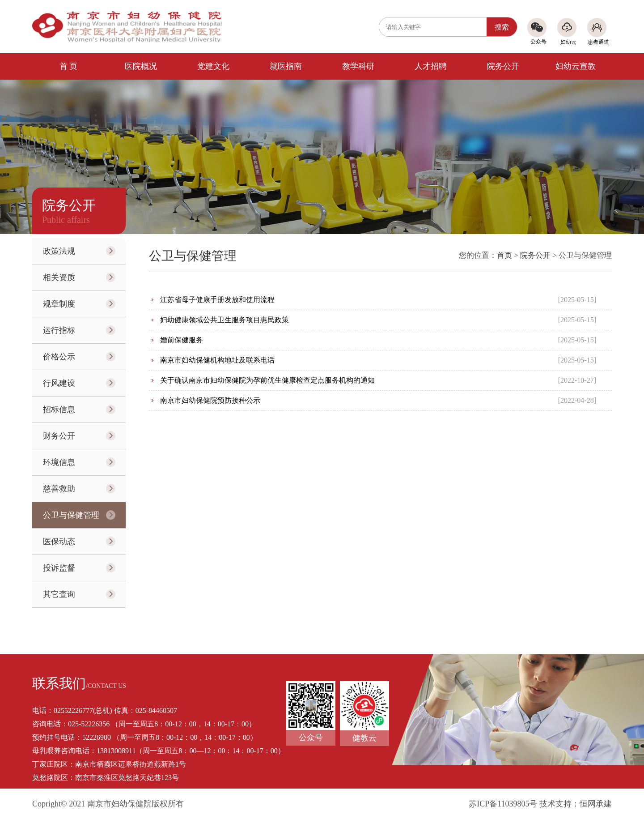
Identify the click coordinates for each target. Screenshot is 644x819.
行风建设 (59, 383)
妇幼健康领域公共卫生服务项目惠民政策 (225, 320)
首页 (504, 255)
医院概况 (141, 66)
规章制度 (59, 304)
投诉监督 (59, 568)
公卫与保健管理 (71, 515)
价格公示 (59, 357)
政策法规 (59, 251)
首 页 (69, 66)
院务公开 (503, 66)
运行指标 (59, 330)
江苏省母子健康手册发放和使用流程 (217, 300)
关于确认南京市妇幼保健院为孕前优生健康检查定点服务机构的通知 (267, 380)
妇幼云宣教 (576, 66)
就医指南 (286, 66)
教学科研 (358, 66)
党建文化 (213, 66)
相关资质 (59, 277)
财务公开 (59, 436)
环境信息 (59, 462)
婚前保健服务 (182, 340)
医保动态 (59, 542)
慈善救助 (59, 489)
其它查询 (59, 594)
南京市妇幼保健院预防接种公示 (210, 400)
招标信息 (59, 409)
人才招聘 (431, 66)
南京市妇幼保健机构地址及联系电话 (217, 360)
